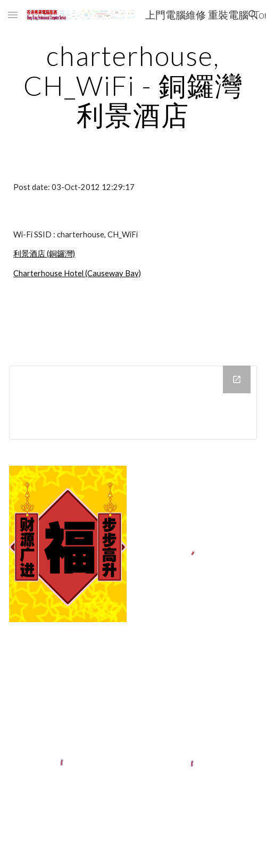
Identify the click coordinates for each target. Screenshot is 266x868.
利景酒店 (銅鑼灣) (44, 254)
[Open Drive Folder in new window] (237, 379)
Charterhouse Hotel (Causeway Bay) (77, 273)
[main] (133, 85)
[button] (13, 15)
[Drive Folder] (133, 403)
